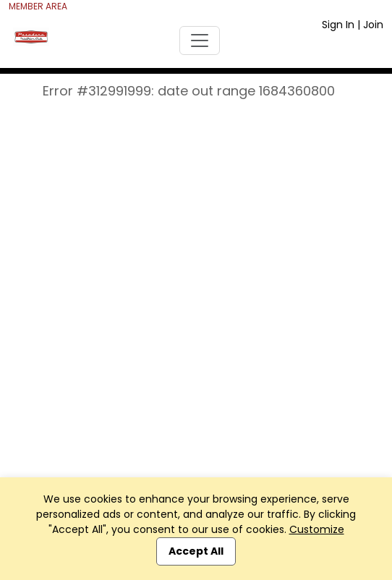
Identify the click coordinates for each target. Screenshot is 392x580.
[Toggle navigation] (200, 40)
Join (373, 25)
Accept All (196, 551)
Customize (317, 529)
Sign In (338, 25)
